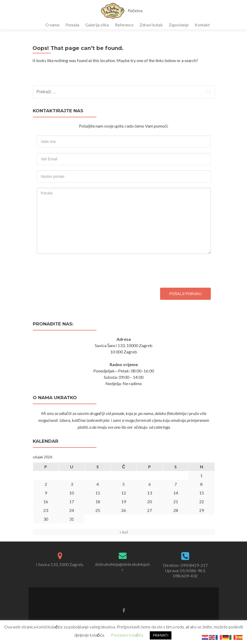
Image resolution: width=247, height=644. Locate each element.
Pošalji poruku (185, 294)
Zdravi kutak (151, 25)
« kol (124, 532)
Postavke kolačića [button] (127, 635)
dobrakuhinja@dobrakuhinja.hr (122, 567)
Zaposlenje (179, 25)
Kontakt (202, 25)
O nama (52, 25)
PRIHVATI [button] (161, 635)
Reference (124, 25)
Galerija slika (97, 25)
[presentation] (77, 269)
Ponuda (72, 25)
